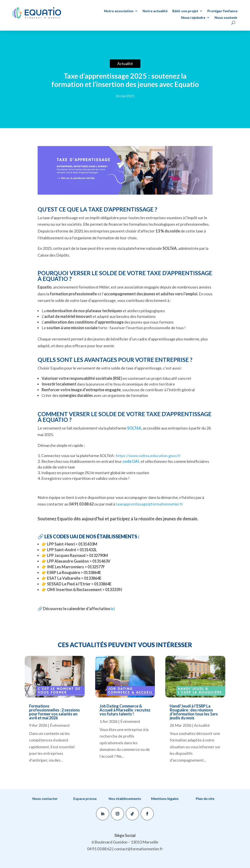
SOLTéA (134, 428)
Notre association (119, 11)
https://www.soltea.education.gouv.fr (148, 456)
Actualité (202, 725)
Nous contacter (45, 798)
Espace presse (85, 798)
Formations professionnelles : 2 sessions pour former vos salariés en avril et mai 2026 (54, 712)
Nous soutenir (226, 18)
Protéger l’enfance (222, 11)
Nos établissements (125, 798)
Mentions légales (165, 798)
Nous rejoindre (193, 18)
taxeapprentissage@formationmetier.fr (149, 504)
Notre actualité (155, 11)
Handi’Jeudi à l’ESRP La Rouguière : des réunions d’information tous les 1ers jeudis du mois (194, 712)
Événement (60, 725)
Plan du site (205, 798)
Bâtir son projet (185, 11)
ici (112, 609)
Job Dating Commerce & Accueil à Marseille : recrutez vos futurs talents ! (125, 710)
